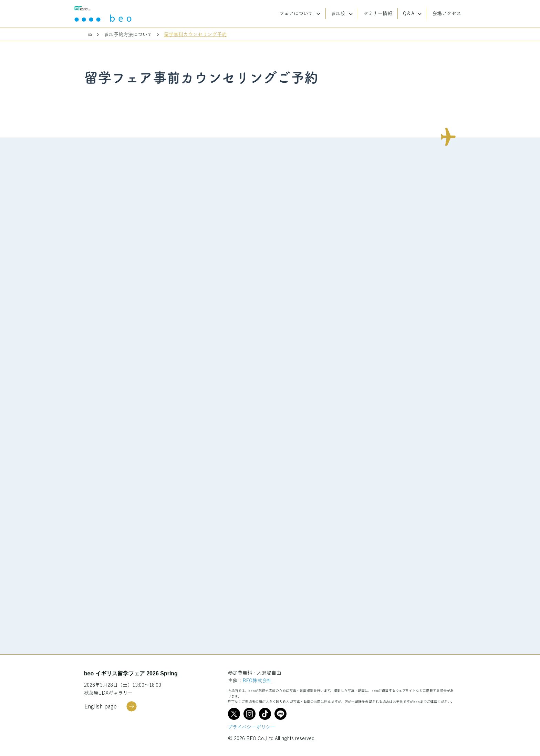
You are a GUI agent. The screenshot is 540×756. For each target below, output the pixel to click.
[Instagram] (250, 714)
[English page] (111, 706)
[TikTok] (265, 714)
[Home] (90, 34)
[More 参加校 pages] (351, 14)
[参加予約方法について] (128, 34)
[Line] (281, 714)
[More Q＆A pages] (420, 14)
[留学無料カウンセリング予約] (195, 34)
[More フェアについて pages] (318, 14)
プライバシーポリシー (252, 727)
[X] (234, 714)
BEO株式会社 (257, 681)
